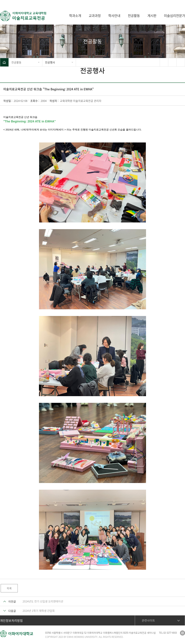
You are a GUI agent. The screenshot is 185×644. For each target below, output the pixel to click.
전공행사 (50, 62)
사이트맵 (180, 3)
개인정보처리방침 (11, 621)
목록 (9, 588)
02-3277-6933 (170, 633)
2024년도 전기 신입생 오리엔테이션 (43, 601)
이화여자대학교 (162, 3)
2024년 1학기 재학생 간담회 (39, 611)
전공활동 (16, 62)
